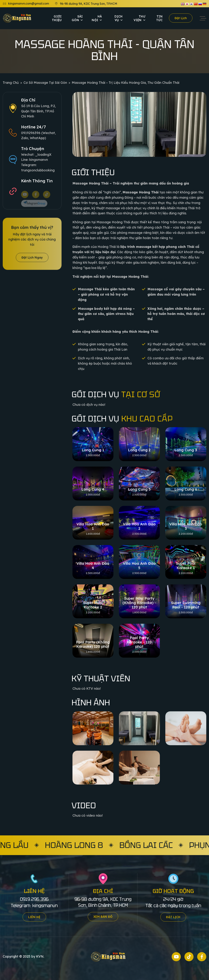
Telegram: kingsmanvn (34, 906)
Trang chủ (11, 83)
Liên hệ (34, 917)
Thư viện (139, 18)
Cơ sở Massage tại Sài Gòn (45, 83)
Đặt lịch (181, 18)
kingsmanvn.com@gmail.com (26, 4)
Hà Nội (97, 18)
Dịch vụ (119, 18)
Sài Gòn (77, 18)
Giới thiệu (57, 18)
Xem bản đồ (103, 917)
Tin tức (159, 18)
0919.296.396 (34, 899)
